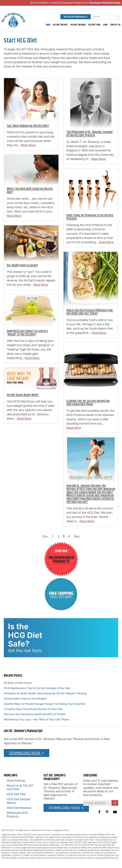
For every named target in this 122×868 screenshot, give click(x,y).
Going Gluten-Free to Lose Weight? (25, 699)
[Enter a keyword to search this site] (106, 17)
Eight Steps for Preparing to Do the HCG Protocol (90, 217)
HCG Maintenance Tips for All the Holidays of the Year (37, 688)
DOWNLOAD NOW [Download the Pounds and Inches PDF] (27, 753)
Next (77, 536)
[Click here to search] (117, 16)
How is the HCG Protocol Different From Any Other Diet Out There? (90, 312)
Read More (28, 145)
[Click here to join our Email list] (115, 803)
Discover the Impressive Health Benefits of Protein (35, 714)
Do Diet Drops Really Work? (23, 395)
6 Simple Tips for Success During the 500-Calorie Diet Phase (88, 403)
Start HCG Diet (20, 41)
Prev (45, 536)
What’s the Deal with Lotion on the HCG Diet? (30, 190)
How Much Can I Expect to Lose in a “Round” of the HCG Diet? (27, 333)
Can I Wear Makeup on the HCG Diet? (28, 126)
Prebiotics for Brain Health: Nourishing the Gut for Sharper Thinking (45, 693)
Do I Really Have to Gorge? (22, 265)
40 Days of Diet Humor (18, 683)
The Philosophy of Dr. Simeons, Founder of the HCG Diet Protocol (90, 134)
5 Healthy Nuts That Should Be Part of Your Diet (33, 709)
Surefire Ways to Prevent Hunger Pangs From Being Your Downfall (44, 704)
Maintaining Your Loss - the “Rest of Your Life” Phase (36, 719)
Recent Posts (13, 676)
